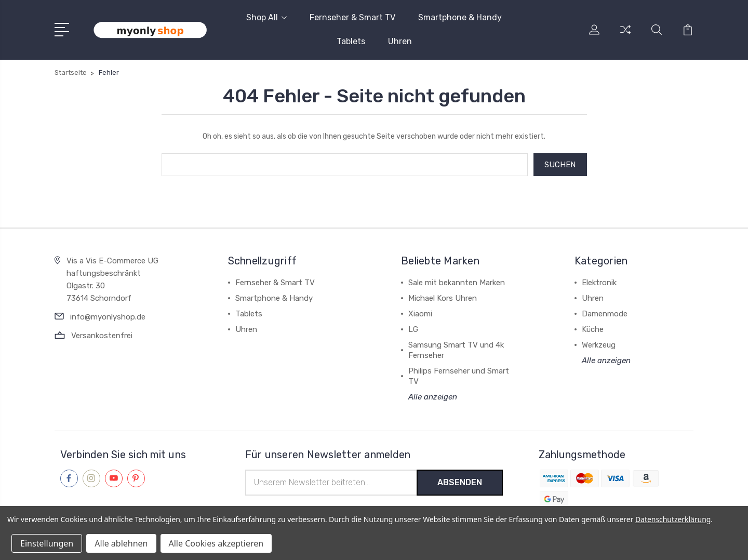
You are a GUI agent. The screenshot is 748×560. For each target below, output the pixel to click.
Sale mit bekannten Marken (457, 283)
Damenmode (605, 314)
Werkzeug (599, 345)
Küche (593, 329)
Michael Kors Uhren (443, 298)
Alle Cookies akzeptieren (216, 543)
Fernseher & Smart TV (352, 17)
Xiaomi (420, 314)
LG (413, 329)
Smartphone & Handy (460, 17)
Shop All (266, 17)
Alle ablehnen (121, 543)
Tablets (351, 41)
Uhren (400, 41)
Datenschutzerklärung (673, 519)
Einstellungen (47, 543)
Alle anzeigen (433, 397)
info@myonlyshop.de (108, 317)
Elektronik (599, 283)
